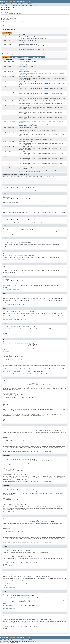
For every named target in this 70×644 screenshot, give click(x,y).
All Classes (29, 4)
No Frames (22, 4)
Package (7, 1)
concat (21, 61)
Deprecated (22, 1)
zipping (12, 416)
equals (8, 177)
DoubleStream (10, 61)
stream (21, 128)
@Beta (4, 196)
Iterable (25, 133)
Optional (12, 97)
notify (30, 177)
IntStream (10, 67)
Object (8, 20)
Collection (26, 128)
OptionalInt (10, 87)
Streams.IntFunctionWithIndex (27, 44)
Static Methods (15, 57)
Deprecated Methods (38, 57)
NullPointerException (8, 562)
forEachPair (22, 101)
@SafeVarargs (6, 279)
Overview (3, 1)
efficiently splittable (31, 374)
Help (30, 1)
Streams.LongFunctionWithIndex (27, 48)
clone (4, 177)
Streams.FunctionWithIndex (26, 41)
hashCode (25, 177)
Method (18, 5)
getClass (19, 177)
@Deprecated (6, 198)
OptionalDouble (11, 82)
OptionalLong (10, 92)
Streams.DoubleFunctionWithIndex (28, 37)
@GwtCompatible (5, 17)
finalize (14, 177)
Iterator (25, 138)
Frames (17, 4)
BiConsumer (51, 101)
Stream (11, 77)
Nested (7, 5)
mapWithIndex (23, 106)
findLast (21, 82)
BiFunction (46, 167)
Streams (14, 18)
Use (15, 1)
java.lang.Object (5, 12)
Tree (18, 1)
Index (27, 1)
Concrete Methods (26, 57)
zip (20, 167)
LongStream (10, 72)
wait (46, 177)
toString (42, 177)
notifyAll (36, 177)
